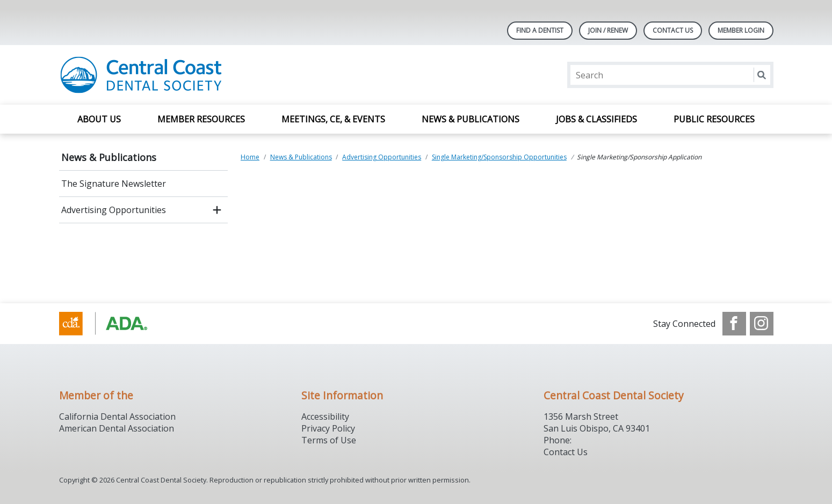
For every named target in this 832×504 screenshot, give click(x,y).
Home (250, 157)
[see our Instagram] (762, 324)
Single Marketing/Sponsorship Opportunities (499, 157)
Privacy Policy (328, 428)
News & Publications (471, 119)
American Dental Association (117, 428)
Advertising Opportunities (114, 210)
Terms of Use (329, 440)
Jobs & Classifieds (596, 119)
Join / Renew (608, 30)
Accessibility (325, 417)
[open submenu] (217, 210)
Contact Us (673, 30)
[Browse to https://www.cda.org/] (114, 324)
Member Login (741, 30)
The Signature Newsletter (114, 184)
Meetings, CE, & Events (333, 119)
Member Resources (201, 119)
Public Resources (714, 119)
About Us (99, 119)
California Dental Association (117, 417)
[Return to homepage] (198, 75)
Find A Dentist (540, 30)
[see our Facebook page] (734, 324)
